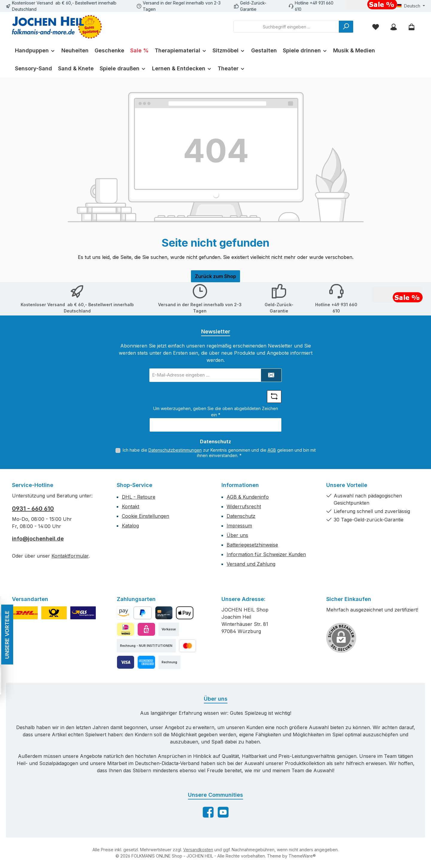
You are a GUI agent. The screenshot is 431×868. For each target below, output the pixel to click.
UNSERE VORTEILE (6, 635)
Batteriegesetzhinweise (252, 545)
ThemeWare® (302, 856)
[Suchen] (346, 27)
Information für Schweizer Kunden (266, 554)
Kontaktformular (70, 556)
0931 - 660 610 (33, 509)
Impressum (239, 526)
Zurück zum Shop (215, 276)
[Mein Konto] (394, 27)
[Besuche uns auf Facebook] (208, 812)
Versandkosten (198, 850)
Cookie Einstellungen (145, 516)
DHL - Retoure (139, 497)
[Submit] (271, 375)
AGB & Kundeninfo (248, 497)
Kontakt (130, 506)
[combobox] (286, 27)
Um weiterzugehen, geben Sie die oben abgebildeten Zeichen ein (216, 412)
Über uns (237, 535)
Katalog (130, 526)
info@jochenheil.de (38, 539)
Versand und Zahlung (251, 564)
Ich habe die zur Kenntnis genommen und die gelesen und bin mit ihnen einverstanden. (219, 453)
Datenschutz (241, 516)
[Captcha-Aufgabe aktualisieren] (274, 397)
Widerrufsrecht (244, 506)
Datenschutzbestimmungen (175, 450)
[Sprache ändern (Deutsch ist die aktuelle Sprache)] (411, 6)
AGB (272, 450)
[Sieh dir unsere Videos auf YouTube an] (223, 812)
